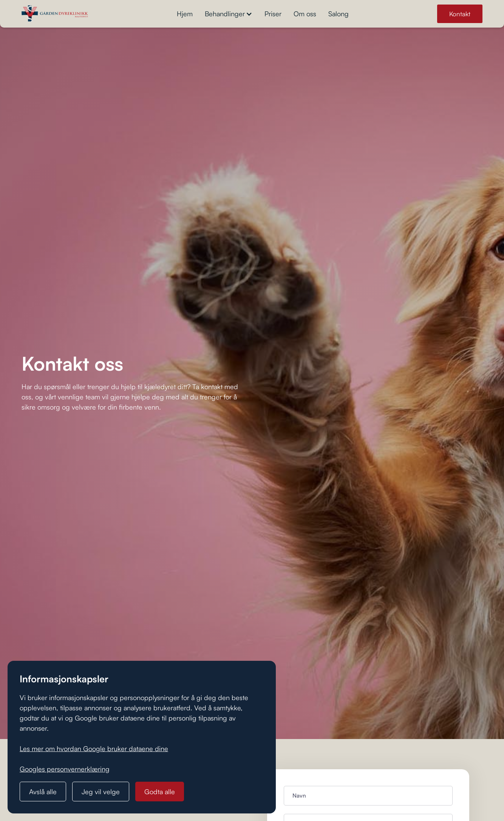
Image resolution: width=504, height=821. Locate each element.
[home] (55, 14)
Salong (339, 14)
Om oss (305, 14)
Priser (273, 14)
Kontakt (460, 14)
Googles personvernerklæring (65, 769)
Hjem (185, 14)
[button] (229, 14)
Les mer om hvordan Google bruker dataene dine (94, 748)
